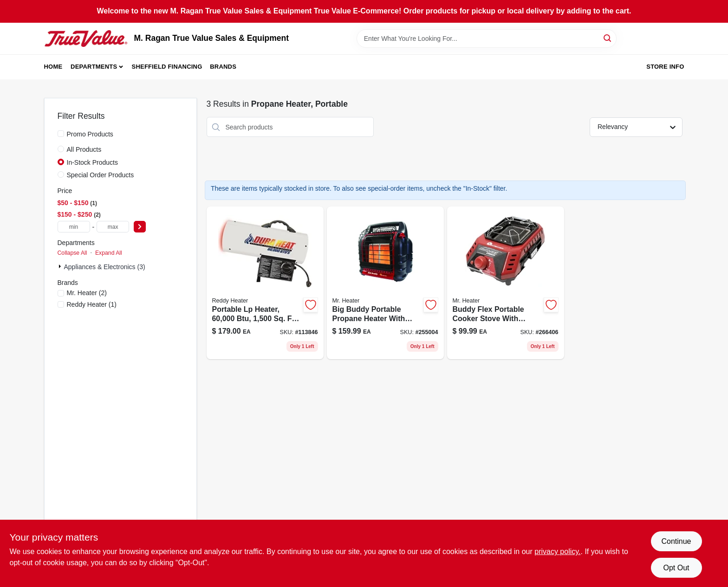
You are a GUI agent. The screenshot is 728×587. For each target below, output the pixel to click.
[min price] (74, 227)
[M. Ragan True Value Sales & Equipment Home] (86, 39)
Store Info (665, 67)
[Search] (608, 38)
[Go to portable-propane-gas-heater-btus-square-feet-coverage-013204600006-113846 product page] (265, 283)
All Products (84, 149)
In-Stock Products (93, 162)
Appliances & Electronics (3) (105, 267)
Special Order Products (101, 175)
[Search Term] (487, 39)
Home (53, 67)
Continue (676, 541)
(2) (87, 293)
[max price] (113, 227)
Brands (223, 67)
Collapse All (72, 253)
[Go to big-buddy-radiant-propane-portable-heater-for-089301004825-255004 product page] (385, 283)
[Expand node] (61, 266)
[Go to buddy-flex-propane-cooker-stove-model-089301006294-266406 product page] (506, 283)
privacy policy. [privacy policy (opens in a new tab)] (557, 552)
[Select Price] (140, 227)
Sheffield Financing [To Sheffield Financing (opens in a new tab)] (167, 67)
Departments (94, 67)
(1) (92, 304)
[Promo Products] (61, 134)
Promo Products (90, 134)
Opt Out (676, 568)
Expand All (109, 253)
